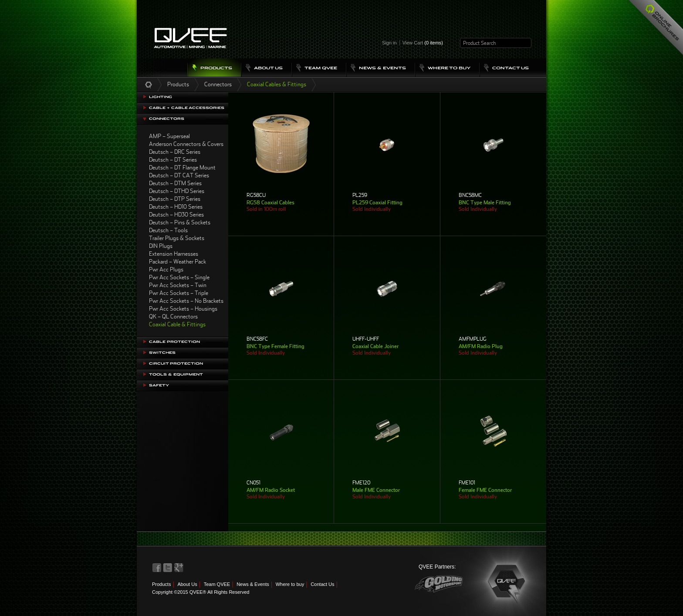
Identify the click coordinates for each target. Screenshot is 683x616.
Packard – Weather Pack (178, 262)
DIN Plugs (161, 246)
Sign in (389, 43)
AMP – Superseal (169, 136)
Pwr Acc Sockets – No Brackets (186, 301)
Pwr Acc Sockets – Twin (178, 285)
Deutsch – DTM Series (175, 183)
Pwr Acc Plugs (166, 269)
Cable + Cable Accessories (187, 108)
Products (178, 84)
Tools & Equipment (176, 374)
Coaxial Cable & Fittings (177, 324)
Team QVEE (217, 584)
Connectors (218, 84)
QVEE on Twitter (168, 568)
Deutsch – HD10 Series (176, 207)
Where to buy (290, 584)
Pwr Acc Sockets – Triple (179, 293)
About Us (187, 584)
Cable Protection (174, 342)
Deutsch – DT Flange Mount (182, 168)
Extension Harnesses (174, 254)
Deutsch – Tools (168, 230)
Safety (159, 385)
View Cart (423, 43)
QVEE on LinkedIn (179, 568)
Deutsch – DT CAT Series (179, 175)
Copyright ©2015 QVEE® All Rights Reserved (201, 592)
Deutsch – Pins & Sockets (180, 222)
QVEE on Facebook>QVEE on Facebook (157, 568)
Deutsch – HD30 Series (176, 215)
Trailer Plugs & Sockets (177, 238)
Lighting (161, 97)
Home (149, 85)
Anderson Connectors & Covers (186, 144)
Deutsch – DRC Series (175, 152)
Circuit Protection (176, 364)
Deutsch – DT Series (173, 160)
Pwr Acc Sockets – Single (179, 277)
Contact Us (322, 584)
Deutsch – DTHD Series (177, 191)
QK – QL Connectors (173, 316)
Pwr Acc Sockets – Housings (183, 309)
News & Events (253, 584)
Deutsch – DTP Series (175, 199)
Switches (162, 353)
